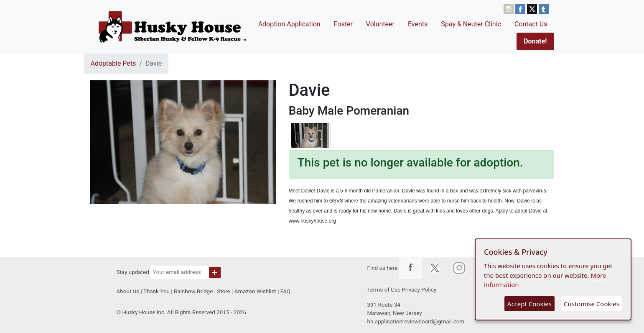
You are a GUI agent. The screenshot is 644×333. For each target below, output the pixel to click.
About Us (128, 291)
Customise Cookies (592, 304)
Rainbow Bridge (193, 291)
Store (223, 291)
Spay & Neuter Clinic (471, 24)
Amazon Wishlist (255, 291)
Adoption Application (289, 24)
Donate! (535, 41)
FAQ (285, 291)
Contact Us (531, 24)
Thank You (157, 291)
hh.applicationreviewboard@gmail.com (416, 321)
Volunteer (380, 24)
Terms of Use (384, 290)
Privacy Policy (419, 290)
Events (418, 24)
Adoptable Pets (113, 63)
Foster (343, 24)
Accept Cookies (529, 304)
